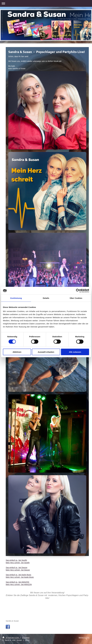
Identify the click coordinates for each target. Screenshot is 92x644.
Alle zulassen (75, 352)
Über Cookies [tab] (76, 298)
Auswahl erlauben (46, 352)
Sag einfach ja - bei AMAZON (17, 582)
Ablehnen (17, 352)
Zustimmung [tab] (16, 298)
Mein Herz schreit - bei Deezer (18, 570)
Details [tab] (46, 298)
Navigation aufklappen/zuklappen (46, 3)
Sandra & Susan (12, 621)
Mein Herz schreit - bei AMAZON (19, 584)
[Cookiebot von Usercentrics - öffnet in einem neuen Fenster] (78, 291)
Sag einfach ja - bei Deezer (17, 568)
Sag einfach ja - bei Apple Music (18, 575)
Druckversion (11, 638)
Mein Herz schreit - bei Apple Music (20, 577)
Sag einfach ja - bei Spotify (16, 560)
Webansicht (84, 638)
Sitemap (26, 638)
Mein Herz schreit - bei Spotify (18, 563)
